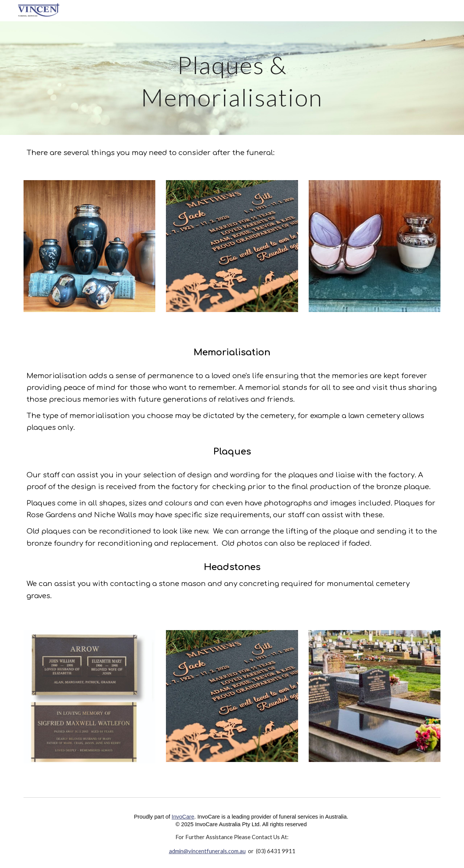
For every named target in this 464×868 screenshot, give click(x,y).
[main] (232, 78)
